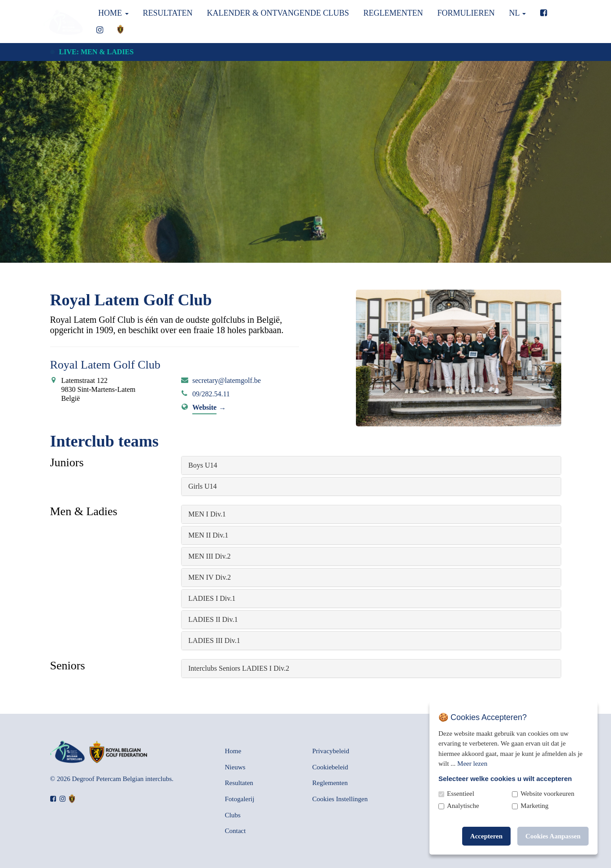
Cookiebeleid (330, 767)
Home (113, 13)
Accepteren (486, 836)
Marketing (534, 806)
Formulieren (466, 13)
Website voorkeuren (547, 794)
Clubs (233, 815)
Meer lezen (472, 764)
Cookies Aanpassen (553, 836)
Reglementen (393, 13)
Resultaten (168, 13)
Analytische (463, 806)
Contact (236, 831)
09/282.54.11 (211, 394)
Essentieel (461, 794)
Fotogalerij (240, 799)
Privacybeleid (331, 751)
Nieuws (235, 767)
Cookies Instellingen (340, 799)
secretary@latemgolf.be (227, 380)
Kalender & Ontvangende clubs (278, 13)
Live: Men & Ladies (97, 52)
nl (518, 13)
